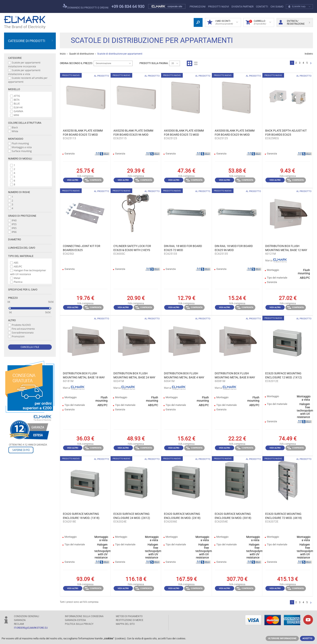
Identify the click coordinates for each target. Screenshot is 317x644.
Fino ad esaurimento (23, 329)
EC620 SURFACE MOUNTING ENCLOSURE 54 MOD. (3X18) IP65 (233, 516)
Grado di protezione (22, 216)
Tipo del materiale (21, 256)
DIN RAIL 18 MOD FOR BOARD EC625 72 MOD (183, 248)
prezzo (13, 298)
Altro (12, 320)
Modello (14, 89)
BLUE (17, 103)
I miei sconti (223, 22)
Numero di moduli (20, 159)
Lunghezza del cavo (22, 248)
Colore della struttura (25, 123)
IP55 (14, 224)
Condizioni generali (26, 616)
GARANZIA (20, 620)
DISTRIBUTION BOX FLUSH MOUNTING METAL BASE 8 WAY (235, 375)
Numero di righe (19, 192)
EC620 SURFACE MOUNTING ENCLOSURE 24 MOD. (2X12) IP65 (132, 516)
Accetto (307, 638)
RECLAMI (19, 624)
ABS (16, 263)
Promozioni (198, 7)
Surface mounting (22, 151)
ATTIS (17, 96)
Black (15, 127)
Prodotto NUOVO (21, 325)
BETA (17, 100)
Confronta (93, 180)
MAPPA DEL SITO (125, 624)
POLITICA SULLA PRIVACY (79, 624)
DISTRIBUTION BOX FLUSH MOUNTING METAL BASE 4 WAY (184, 375)
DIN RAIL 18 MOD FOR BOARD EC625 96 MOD (234, 248)
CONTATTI (262, 7)
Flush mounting (20, 143)
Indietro (309, 54)
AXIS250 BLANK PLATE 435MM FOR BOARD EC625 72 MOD (83, 133)
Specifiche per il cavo (23, 290)
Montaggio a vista (22, 147)
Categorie (15, 58)
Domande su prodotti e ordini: (86, 6)
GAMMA (18, 111)
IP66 (14, 232)
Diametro (15, 239)
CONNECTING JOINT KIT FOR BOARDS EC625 (82, 248)
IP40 (14, 220)
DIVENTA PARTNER (243, 7)
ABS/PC (18, 266)
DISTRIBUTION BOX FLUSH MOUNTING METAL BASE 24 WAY (134, 375)
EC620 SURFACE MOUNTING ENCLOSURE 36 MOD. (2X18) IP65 (182, 516)
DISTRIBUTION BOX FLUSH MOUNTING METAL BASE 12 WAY (286, 248)
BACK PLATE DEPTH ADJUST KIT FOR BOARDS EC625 (286, 133)
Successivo (311, 63)
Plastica (18, 282)
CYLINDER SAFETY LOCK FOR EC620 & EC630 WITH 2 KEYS (132, 248)
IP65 (14, 228)
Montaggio (16, 139)
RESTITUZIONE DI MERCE (130, 620)
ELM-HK (18, 107)
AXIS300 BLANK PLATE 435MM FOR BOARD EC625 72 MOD (184, 133)
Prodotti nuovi (219, 7)
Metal (17, 278)
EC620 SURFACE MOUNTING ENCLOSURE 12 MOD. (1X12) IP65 (284, 376)
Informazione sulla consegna (84, 616)
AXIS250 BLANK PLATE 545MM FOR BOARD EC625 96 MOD (133, 133)
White (15, 131)
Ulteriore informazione (282, 638)
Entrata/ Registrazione (294, 22)
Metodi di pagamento (129, 616)
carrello (258, 22)
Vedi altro (73, 180)
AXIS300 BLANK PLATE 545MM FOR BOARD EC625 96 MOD (235, 133)
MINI (16, 115)
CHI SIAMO (277, 7)
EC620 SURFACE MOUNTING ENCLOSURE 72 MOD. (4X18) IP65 (284, 516)
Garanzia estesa (75, 620)
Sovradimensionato (23, 333)
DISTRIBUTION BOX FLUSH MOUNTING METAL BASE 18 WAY (84, 375)
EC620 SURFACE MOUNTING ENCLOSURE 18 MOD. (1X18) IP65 (81, 516)
